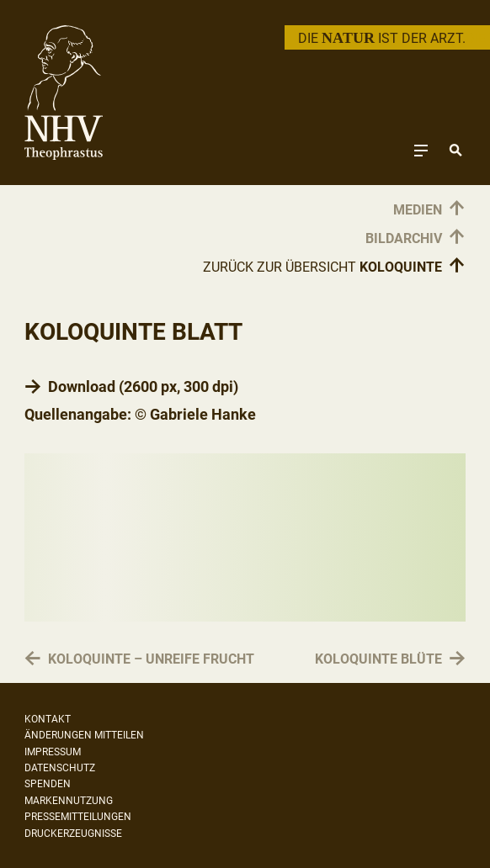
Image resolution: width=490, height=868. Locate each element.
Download (82, 386)
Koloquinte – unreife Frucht (151, 660)
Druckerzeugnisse (73, 834)
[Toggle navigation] (421, 150)
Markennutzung (69, 801)
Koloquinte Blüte (378, 660)
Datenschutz (60, 768)
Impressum (53, 752)
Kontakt (48, 719)
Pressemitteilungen (78, 817)
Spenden (48, 784)
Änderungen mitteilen (84, 735)
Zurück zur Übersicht (334, 267)
